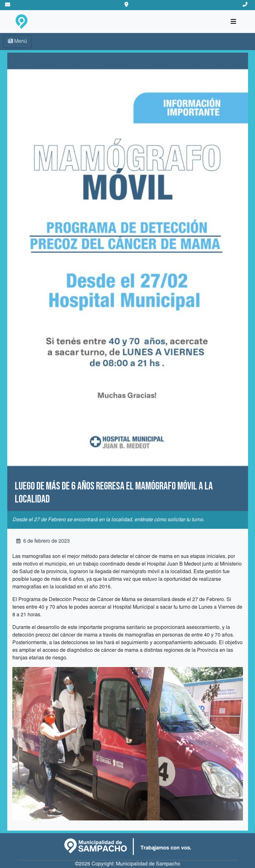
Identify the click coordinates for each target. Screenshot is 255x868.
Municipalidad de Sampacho (148, 864)
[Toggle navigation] (233, 22)
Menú (17, 41)
